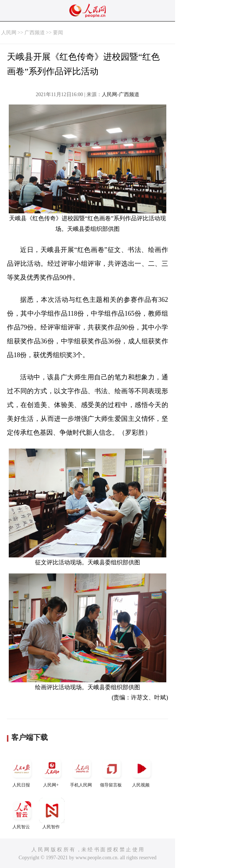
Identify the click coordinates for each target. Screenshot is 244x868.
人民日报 (22, 772)
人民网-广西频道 (121, 94)
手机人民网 (82, 772)
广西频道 (35, 33)
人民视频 (142, 772)
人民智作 (52, 814)
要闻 (58, 33)
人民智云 (22, 814)
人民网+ (52, 772)
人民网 (9, 33)
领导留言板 (112, 772)
